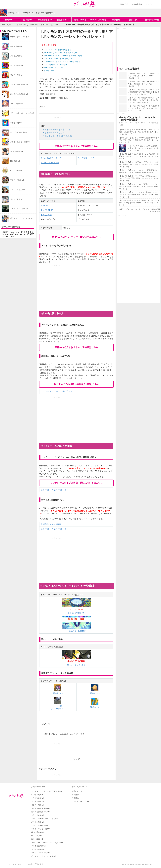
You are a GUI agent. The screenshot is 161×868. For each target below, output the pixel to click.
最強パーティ (80, 20)
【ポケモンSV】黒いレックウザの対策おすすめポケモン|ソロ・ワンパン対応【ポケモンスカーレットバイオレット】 (139, 140)
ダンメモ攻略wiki (38, 849)
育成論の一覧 (49, 71)
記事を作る (124, 4)
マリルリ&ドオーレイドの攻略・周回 (59, 59)
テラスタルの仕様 (98, 20)
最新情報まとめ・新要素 (51, 524)
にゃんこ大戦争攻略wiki (40, 812)
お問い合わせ (77, 791)
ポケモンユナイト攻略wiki (41, 829)
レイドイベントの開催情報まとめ (57, 50)
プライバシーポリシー (80, 802)
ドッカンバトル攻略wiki (40, 808)
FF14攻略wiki (36, 836)
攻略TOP (9, 20)
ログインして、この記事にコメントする (64, 734)
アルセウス (45, 205)
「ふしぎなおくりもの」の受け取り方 (56, 391)
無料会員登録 (137, 4)
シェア (42, 107)
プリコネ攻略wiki (38, 815)
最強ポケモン (63, 20)
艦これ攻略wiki (37, 839)
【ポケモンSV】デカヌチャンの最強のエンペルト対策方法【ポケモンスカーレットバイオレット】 (144, 108)
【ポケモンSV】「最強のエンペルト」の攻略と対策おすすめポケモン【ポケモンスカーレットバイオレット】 (144, 100)
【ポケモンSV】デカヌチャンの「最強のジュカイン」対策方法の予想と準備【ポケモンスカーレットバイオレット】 (139, 195)
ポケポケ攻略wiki (38, 822)
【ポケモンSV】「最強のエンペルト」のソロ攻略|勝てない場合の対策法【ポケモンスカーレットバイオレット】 (144, 92)
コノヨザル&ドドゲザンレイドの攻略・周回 (62, 62)
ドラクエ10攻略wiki (39, 846)
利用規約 (75, 798)
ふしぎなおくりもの (86, 158)
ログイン (149, 4)
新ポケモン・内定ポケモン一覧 (54, 490)
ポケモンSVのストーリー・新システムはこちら (76, 237)
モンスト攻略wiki (38, 805)
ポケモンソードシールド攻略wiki (44, 856)
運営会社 (75, 795)
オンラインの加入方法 (50, 163)
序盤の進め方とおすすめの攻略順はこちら (77, 146)
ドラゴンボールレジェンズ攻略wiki (45, 819)
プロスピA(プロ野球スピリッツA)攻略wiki (47, 843)
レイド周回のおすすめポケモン (56, 65)
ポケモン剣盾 (46, 215)
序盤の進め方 (27, 20)
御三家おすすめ (45, 20)
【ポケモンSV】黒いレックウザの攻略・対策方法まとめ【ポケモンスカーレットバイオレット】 (143, 148)
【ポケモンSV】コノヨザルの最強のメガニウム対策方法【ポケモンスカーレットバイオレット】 (144, 76)
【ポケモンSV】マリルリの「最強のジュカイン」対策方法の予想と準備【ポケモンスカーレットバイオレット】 (139, 203)
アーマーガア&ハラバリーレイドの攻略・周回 (63, 56)
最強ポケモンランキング (54, 68)
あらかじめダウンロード (51, 158)
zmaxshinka (50, 94)
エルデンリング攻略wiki (40, 853)
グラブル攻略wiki (38, 798)
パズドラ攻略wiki (38, 802)
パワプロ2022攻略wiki (40, 825)
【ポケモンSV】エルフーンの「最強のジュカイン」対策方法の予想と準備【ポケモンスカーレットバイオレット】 (139, 186)
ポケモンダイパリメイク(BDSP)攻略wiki (47, 791)
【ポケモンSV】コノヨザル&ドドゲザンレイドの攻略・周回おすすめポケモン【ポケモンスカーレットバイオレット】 (139, 164)
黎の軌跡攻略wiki (38, 832)
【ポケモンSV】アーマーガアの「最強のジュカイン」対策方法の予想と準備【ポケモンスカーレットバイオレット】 (139, 178)
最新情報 (116, 20)
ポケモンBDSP (47, 210)
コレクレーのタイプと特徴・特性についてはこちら (77, 483)
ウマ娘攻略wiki (37, 795)
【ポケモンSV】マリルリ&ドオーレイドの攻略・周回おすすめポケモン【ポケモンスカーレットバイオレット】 (139, 156)
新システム (134, 20)
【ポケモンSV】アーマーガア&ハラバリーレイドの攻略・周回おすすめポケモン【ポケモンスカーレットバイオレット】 (139, 132)
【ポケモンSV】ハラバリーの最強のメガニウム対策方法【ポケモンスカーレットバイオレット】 (144, 84)
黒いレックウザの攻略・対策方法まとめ (60, 53)
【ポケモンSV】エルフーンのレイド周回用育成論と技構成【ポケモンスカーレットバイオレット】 (139, 171)
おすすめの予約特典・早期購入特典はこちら (77, 384)
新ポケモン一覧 (152, 20)
